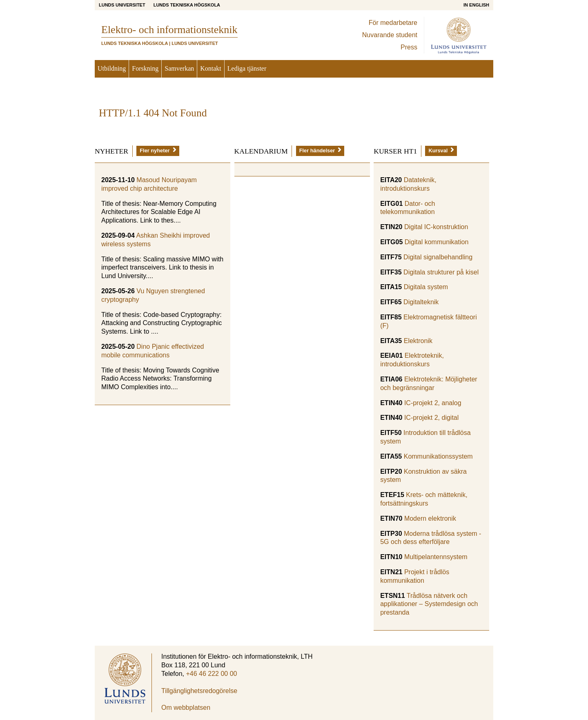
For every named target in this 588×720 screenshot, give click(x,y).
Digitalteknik (421, 302)
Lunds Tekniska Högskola (187, 5)
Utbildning (112, 68)
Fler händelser (320, 150)
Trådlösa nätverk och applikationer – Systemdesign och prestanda (429, 604)
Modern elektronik (430, 518)
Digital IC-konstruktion (436, 227)
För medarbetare (393, 23)
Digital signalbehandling (438, 257)
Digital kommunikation (437, 242)
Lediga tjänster (247, 68)
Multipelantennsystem (436, 557)
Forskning (145, 68)
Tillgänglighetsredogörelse (199, 691)
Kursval (441, 150)
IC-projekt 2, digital (431, 418)
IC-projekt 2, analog (433, 403)
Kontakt (211, 68)
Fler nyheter (158, 150)
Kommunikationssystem (438, 456)
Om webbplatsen (186, 708)
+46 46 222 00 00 (211, 674)
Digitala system (426, 287)
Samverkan (179, 68)
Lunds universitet (122, 5)
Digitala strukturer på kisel (441, 272)
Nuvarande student (390, 35)
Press (409, 47)
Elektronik (418, 341)
